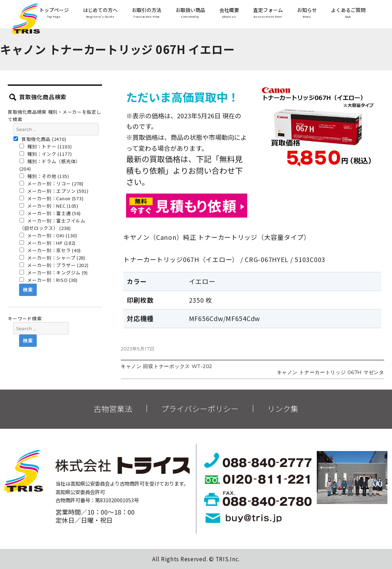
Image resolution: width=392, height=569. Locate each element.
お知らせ (307, 13)
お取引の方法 (147, 13)
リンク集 (283, 409)
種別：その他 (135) (44, 176)
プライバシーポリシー (200, 409)
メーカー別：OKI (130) (48, 235)
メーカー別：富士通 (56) (50, 213)
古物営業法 (113, 409)
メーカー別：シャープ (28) (52, 258)
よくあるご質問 (348, 13)
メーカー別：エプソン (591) (54, 191)
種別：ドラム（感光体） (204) (50, 165)
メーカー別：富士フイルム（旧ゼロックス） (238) (52, 224)
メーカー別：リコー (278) (52, 183)
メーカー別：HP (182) (48, 243)
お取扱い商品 (190, 13)
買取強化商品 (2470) (40, 139)
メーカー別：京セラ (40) (50, 250)
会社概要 (229, 13)
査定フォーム (268, 13)
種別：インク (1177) (46, 154)
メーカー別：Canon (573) (52, 198)
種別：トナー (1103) (46, 146)
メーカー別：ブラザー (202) (54, 265)
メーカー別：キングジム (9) (54, 272)
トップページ (54, 13)
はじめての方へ (100, 13)
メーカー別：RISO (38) (49, 280)
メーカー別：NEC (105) (49, 206)
